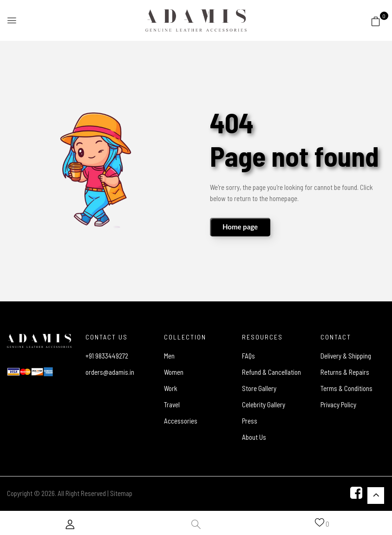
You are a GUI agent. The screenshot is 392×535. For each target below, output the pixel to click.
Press (250, 421)
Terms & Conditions (346, 388)
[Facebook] (356, 493)
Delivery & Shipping (346, 356)
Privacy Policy (338, 405)
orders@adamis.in (110, 372)
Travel (172, 405)
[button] (376, 21)
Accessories (181, 421)
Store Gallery (259, 388)
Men (169, 356)
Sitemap (121, 493)
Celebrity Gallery (264, 405)
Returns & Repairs (345, 372)
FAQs (248, 356)
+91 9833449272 (107, 356)
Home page (240, 227)
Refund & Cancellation (271, 372)
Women (174, 372)
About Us (254, 437)
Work (171, 388)
